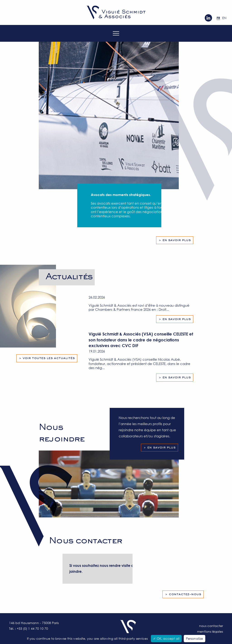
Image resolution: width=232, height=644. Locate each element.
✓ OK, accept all (166, 638)
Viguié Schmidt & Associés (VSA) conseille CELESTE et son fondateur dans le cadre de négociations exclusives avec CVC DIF (141, 340)
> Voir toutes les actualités (47, 358)
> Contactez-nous (183, 594)
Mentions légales (210, 631)
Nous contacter (211, 626)
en (224, 18)
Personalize (195, 638)
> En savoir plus (175, 240)
